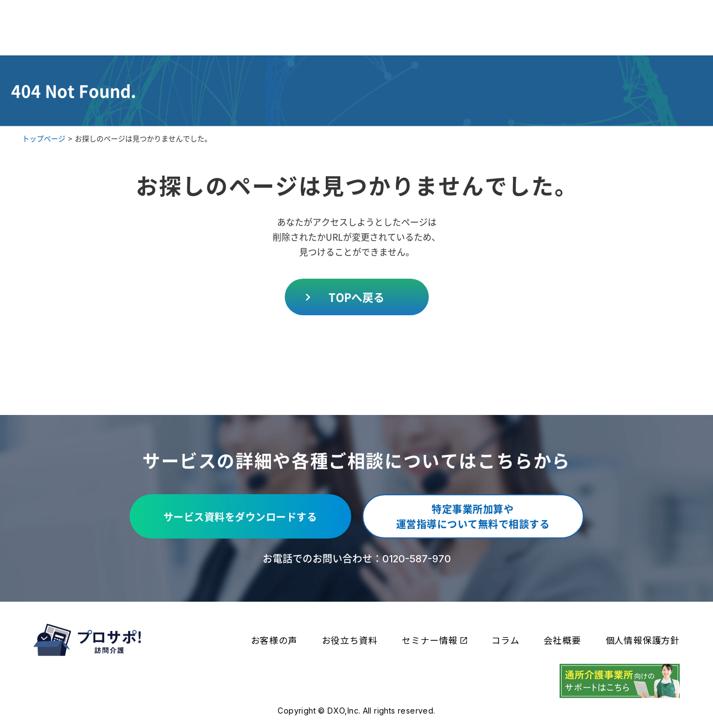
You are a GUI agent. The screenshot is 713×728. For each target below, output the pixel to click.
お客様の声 (274, 640)
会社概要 (562, 640)
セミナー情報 (434, 640)
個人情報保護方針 (643, 640)
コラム (505, 640)
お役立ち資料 (350, 640)
